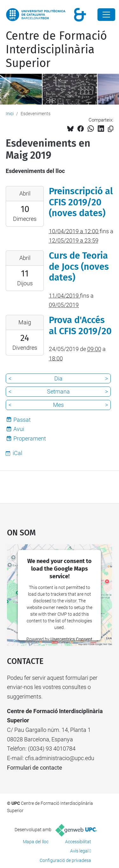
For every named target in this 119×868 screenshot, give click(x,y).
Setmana (58, 391)
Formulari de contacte (35, 768)
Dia (58, 378)
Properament (30, 438)
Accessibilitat (78, 842)
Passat (22, 420)
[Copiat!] (111, 129)
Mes (58, 405)
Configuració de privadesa (65, 860)
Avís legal (79, 851)
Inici (10, 114)
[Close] (106, 15)
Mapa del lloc (36, 842)
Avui (19, 429)
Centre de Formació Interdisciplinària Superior (56, 50)
